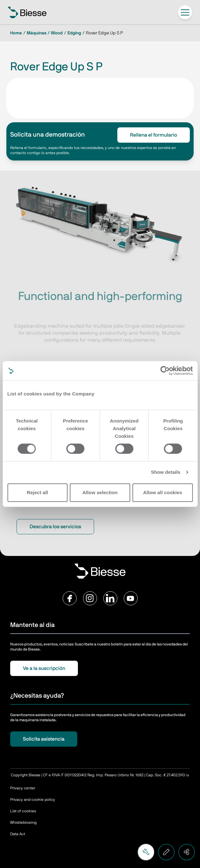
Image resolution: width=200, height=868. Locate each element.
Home (16, 33)
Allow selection (100, 492)
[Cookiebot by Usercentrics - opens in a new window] (165, 371)
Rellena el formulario (154, 135)
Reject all (37, 492)
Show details (166, 472)
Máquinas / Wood (45, 33)
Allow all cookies (163, 492)
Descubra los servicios (55, 527)
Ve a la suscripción (44, 668)
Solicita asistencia (44, 739)
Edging (74, 33)
